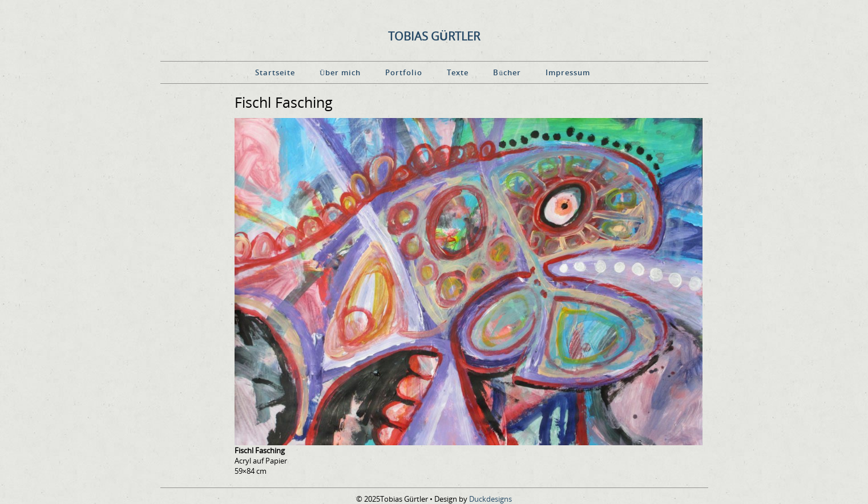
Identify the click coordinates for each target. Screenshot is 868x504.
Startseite (275, 72)
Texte (458, 72)
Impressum (568, 72)
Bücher (507, 72)
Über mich (340, 72)
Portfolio (404, 72)
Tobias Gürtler (434, 36)
